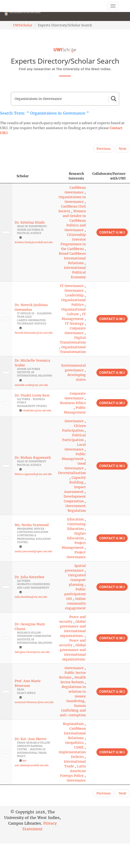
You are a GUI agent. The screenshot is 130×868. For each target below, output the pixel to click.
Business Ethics (73, 403)
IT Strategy (74, 323)
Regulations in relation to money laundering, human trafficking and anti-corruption (73, 701)
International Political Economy (75, 272)
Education (75, 519)
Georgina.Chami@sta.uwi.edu (32, 652)
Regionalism (73, 724)
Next (123, 149)
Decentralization (72, 473)
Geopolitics (74, 743)
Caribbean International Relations (75, 733)
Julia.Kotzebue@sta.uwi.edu (31, 597)
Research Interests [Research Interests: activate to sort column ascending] (76, 176)
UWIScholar (23, 25)
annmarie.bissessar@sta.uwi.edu (34, 702)
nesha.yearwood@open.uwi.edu (33, 551)
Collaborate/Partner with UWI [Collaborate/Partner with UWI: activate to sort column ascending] (109, 176)
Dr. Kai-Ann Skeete (31, 739)
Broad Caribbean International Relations (72, 258)
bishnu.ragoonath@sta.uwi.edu (33, 474)
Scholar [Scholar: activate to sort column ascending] (23, 176)
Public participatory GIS (75, 594)
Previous (104, 149)
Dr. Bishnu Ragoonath (33, 458)
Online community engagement (75, 603)
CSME (79, 747)
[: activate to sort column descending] (6, 176)
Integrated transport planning (77, 580)
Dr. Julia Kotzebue (30, 577)
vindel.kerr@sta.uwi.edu (37, 411)
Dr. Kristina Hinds (30, 222)
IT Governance (72, 286)
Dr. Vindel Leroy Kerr (32, 395)
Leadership (74, 295)
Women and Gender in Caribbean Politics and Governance (74, 221)
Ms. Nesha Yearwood (32, 525)
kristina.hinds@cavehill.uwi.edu (34, 242)
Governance (74, 291)
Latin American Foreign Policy (73, 771)
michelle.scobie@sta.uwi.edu (31, 385)
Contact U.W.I (112, 232)
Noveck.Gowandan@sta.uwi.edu (34, 333)
